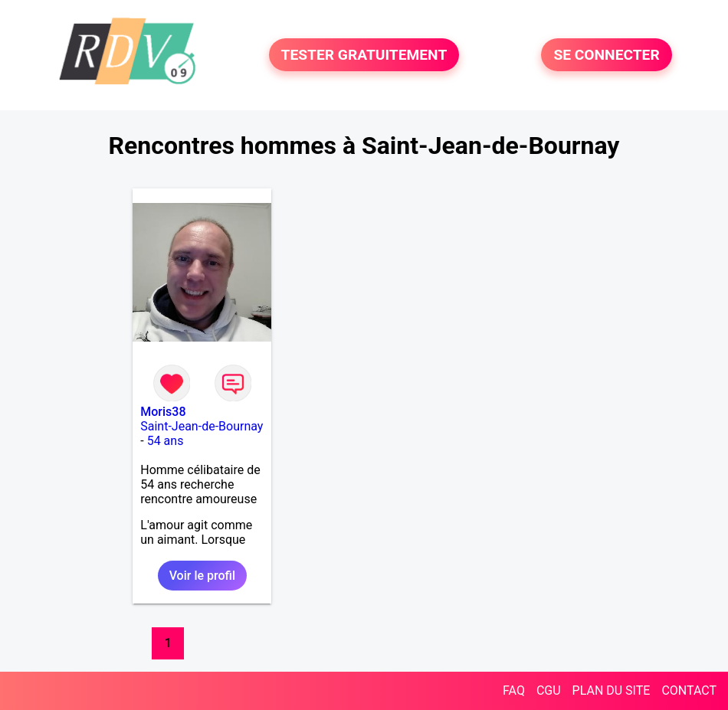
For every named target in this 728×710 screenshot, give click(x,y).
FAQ (514, 690)
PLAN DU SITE (612, 690)
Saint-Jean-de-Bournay (202, 426)
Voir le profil (202, 576)
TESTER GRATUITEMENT (364, 55)
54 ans (166, 441)
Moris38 (163, 412)
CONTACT (689, 690)
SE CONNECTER (606, 55)
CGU (549, 690)
